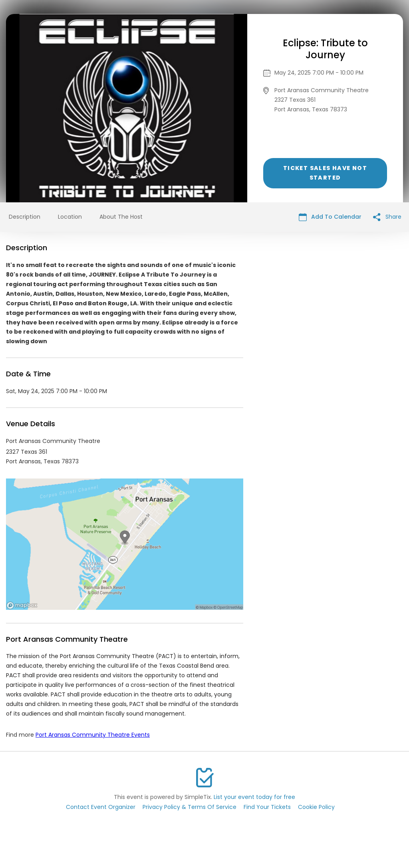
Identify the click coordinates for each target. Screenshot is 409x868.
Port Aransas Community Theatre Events (93, 735)
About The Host (121, 217)
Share (387, 217)
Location (70, 217)
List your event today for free (254, 797)
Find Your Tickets (267, 807)
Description (25, 217)
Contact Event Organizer (101, 807)
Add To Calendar (330, 217)
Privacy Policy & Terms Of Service (190, 807)
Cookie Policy (316, 807)
